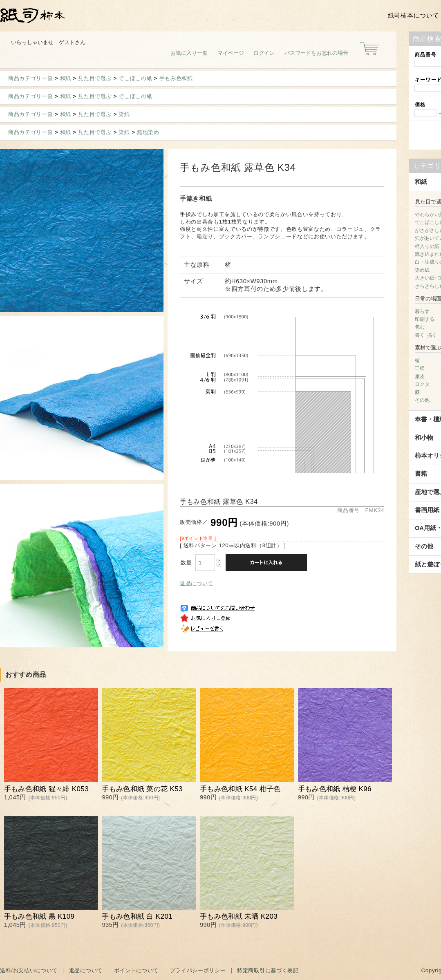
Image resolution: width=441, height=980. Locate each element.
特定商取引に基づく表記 (268, 970)
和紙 (66, 78)
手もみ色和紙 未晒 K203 (239, 916)
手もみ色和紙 (176, 78)
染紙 (124, 114)
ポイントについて (136, 970)
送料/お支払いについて (29, 970)
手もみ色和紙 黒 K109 (39, 916)
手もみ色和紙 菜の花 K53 (142, 789)
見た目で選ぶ (95, 78)
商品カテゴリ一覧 (30, 78)
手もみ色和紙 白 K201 (137, 916)
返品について (197, 583)
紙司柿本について (414, 16)
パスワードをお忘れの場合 (316, 53)
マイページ (231, 53)
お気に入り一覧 (189, 53)
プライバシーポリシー (198, 970)
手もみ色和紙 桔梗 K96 (335, 789)
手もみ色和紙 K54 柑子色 (240, 789)
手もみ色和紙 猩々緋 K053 (46, 789)
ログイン (264, 53)
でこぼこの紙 (135, 78)
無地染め (148, 132)
